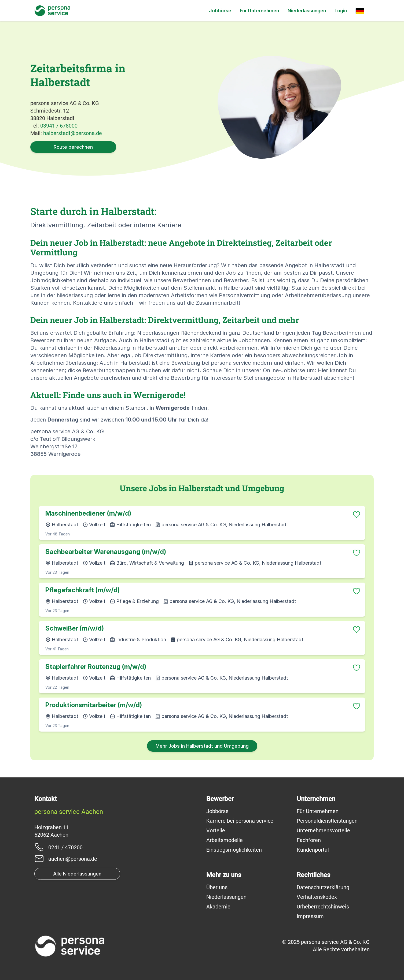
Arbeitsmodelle (225, 840)
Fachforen (309, 840)
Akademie (218, 907)
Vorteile (216, 830)
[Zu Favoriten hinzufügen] (357, 515)
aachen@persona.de (73, 859)
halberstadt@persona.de (73, 133)
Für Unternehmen (259, 11)
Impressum (310, 916)
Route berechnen (73, 147)
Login (341, 11)
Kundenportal (313, 850)
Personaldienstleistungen (327, 821)
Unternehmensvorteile (323, 830)
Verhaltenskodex (317, 897)
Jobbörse (220, 11)
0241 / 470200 (65, 847)
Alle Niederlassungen (77, 874)
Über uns (217, 887)
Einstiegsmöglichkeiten (234, 850)
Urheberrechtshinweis (323, 907)
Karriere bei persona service (240, 821)
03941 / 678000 (59, 126)
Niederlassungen (307, 11)
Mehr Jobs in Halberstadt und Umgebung (202, 746)
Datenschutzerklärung (323, 887)
